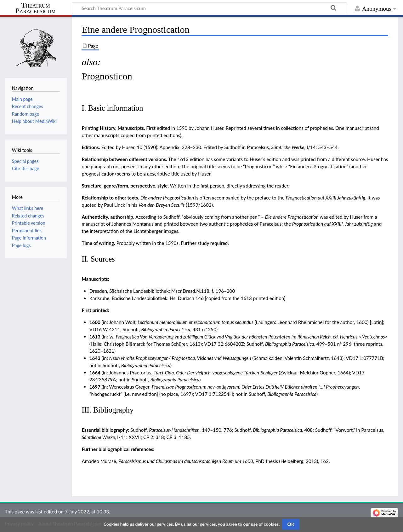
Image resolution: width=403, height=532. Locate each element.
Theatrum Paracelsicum (35, 8)
